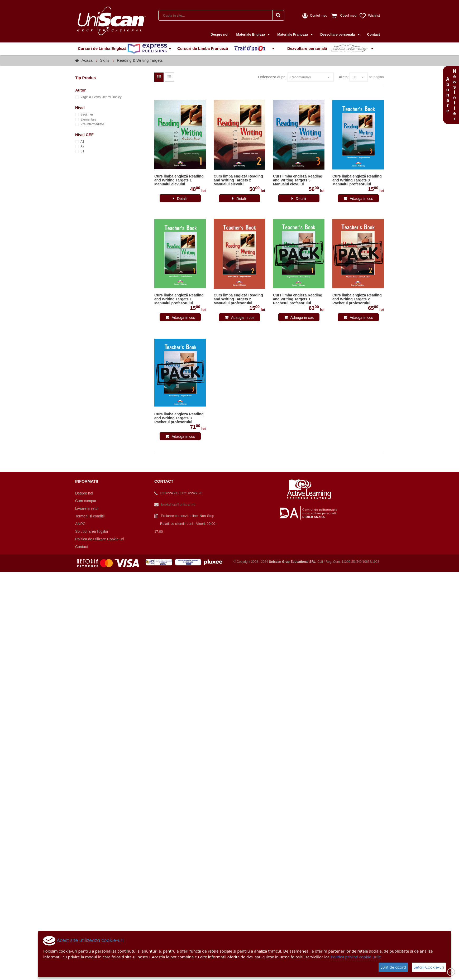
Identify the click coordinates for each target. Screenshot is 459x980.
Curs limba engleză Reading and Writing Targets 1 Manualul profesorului (179, 299)
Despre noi (219, 34)
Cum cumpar (86, 501)
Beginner (87, 114)
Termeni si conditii (90, 516)
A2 (82, 146)
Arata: (344, 77)
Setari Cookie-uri (429, 967)
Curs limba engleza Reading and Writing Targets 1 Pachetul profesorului (298, 299)
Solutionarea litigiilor (92, 531)
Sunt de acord (393, 967)
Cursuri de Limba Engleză (123, 49)
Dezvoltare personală (328, 49)
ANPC (80, 524)
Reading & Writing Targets (140, 60)
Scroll (451, 972)
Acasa (87, 60)
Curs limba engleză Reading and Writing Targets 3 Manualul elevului (298, 180)
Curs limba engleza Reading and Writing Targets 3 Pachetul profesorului (179, 418)
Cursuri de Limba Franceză (224, 49)
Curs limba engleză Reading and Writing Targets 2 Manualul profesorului (238, 299)
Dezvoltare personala (338, 34)
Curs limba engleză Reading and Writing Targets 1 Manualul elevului (179, 180)
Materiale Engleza (251, 34)
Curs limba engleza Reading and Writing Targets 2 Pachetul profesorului (357, 299)
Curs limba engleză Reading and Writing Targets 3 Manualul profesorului (357, 180)
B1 (82, 151)
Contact (374, 34)
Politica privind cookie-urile (356, 957)
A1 (82, 142)
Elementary (89, 119)
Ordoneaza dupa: (272, 77)
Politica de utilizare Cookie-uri (99, 539)
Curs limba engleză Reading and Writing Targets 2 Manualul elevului (238, 180)
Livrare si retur (87, 508)
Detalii (182, 199)
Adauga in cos (362, 199)
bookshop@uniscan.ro (178, 504)
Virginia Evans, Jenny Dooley (101, 97)
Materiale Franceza (293, 34)
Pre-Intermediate (92, 124)
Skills (105, 60)
